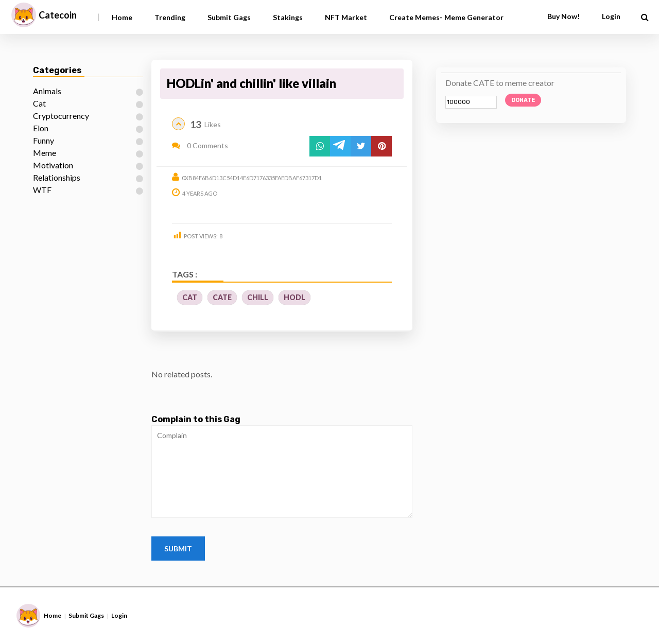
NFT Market (346, 17)
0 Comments (200, 145)
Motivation (53, 165)
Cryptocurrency (61, 116)
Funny (44, 140)
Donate (523, 100)
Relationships (57, 177)
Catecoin (58, 15)
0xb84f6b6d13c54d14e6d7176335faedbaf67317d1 (252, 178)
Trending (170, 17)
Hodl (294, 297)
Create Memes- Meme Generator (446, 17)
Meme (45, 153)
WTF (42, 190)
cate (222, 297)
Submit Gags (229, 17)
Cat (39, 103)
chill (258, 297)
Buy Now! (563, 16)
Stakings (288, 17)
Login (611, 16)
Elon (41, 128)
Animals (47, 91)
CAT (190, 297)
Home (122, 17)
